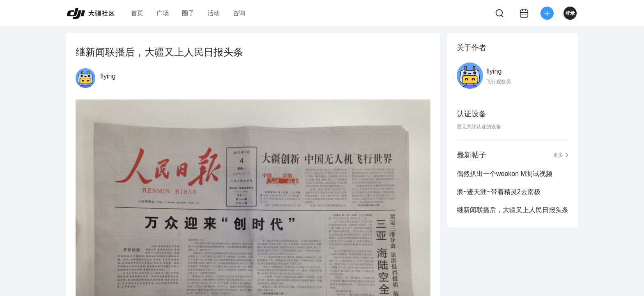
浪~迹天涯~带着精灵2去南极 (499, 192)
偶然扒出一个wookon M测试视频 (505, 174)
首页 (137, 13)
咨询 (239, 13)
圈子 (188, 13)
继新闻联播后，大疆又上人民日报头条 (513, 210)
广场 (163, 13)
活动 (214, 13)
